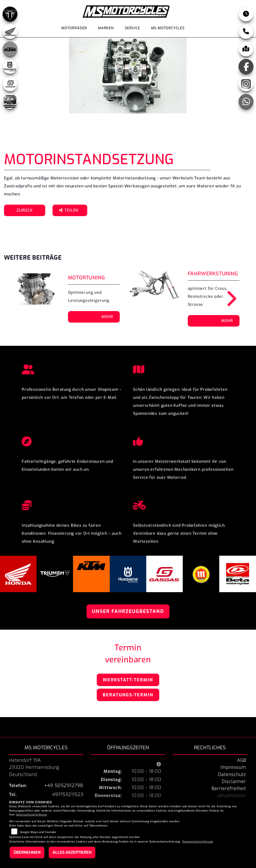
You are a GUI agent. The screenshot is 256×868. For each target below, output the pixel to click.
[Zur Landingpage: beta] (10, 101)
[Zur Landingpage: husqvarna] (10, 66)
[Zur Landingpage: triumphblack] (10, 14)
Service (132, 28)
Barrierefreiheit (229, 789)
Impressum (233, 767)
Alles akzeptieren (72, 852)
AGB (241, 760)
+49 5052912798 (64, 786)
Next (228, 299)
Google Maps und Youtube (38, 832)
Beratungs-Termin (128, 695)
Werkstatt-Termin (128, 680)
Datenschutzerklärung (32, 815)
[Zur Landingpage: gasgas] (10, 84)
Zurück (25, 210)
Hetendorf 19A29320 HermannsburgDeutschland (34, 767)
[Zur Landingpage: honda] (10, 31)
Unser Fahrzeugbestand (128, 611)
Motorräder (74, 28)
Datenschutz (232, 775)
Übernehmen (27, 852)
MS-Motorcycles (168, 28)
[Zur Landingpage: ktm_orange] (10, 49)
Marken (106, 28)
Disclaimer (234, 782)
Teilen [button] (69, 210)
